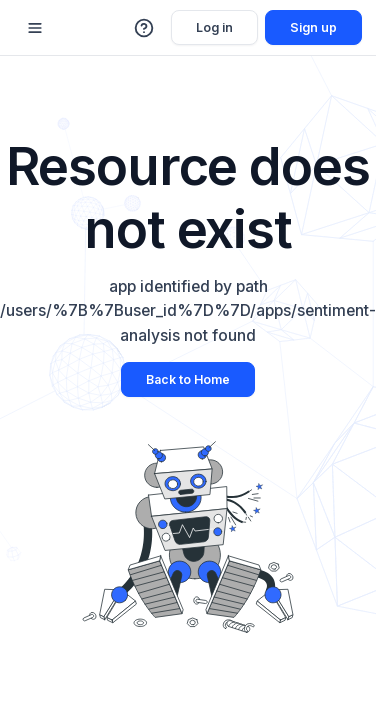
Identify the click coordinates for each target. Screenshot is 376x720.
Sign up (313, 27)
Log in (214, 27)
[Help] (145, 28)
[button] (145, 28)
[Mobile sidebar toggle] (35, 27)
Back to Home (188, 379)
